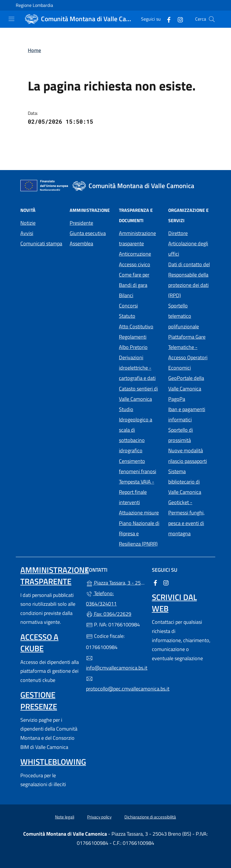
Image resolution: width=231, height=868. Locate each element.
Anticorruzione (135, 254)
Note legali (65, 817)
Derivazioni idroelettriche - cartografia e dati (137, 368)
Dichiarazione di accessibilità (150, 817)
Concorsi (128, 306)
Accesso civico (135, 264)
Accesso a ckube (39, 643)
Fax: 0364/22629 (109, 614)
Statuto (127, 316)
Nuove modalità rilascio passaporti (188, 456)
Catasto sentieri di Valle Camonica (138, 394)
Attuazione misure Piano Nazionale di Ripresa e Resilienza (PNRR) (139, 528)
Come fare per (134, 275)
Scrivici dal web (174, 603)
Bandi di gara (133, 285)
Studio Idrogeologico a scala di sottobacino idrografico (136, 430)
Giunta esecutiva (88, 233)
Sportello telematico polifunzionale (184, 316)
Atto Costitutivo (140, 326)
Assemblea (81, 243)
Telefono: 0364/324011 (101, 598)
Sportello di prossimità (181, 435)
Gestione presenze (39, 700)
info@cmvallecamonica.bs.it (115, 663)
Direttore (178, 233)
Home (34, 50)
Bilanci (126, 295)
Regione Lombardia (34, 5)
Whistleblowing (53, 762)
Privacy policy (99, 817)
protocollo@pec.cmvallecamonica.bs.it (115, 684)
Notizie (28, 223)
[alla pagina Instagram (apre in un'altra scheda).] (178, 19)
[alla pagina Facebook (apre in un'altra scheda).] (167, 19)
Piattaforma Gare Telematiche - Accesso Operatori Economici (189, 352)
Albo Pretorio (140, 347)
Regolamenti (133, 337)
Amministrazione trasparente (137, 238)
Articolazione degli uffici (188, 249)
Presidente (81, 223)
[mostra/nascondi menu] (11, 19)
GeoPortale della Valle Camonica (189, 383)
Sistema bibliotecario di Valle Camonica (189, 482)
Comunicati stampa (41, 243)
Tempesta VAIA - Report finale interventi (137, 492)
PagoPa (189, 398)
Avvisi (27, 233)
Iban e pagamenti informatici (187, 414)
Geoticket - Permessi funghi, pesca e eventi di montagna (189, 518)
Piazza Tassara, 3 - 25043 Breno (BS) (115, 582)
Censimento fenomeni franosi (138, 466)
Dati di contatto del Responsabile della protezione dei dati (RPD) (189, 280)
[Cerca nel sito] (212, 19)
